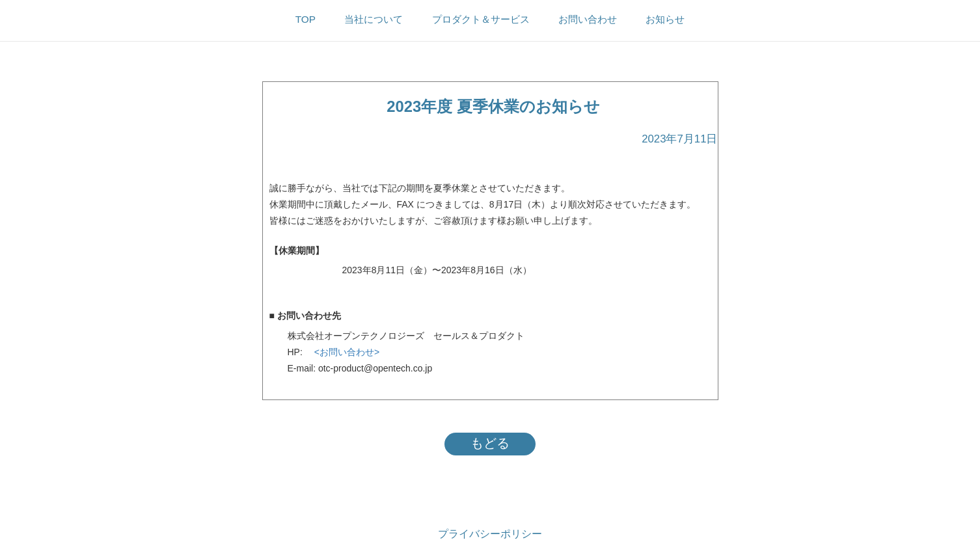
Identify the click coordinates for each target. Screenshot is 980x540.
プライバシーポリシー (490, 534)
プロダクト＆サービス (481, 19)
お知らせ (665, 19)
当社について (374, 19)
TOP (306, 19)
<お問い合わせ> (342, 352)
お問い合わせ (588, 19)
